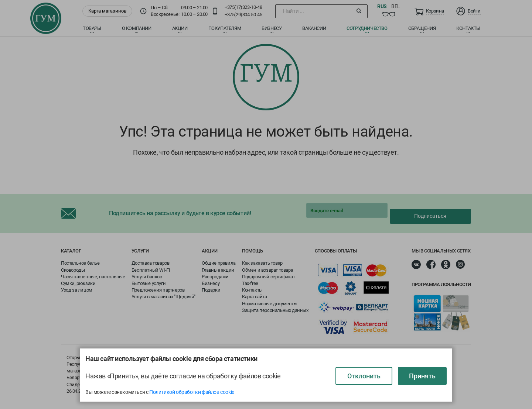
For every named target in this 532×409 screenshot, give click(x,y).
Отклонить (364, 376)
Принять (422, 376)
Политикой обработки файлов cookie (192, 392)
